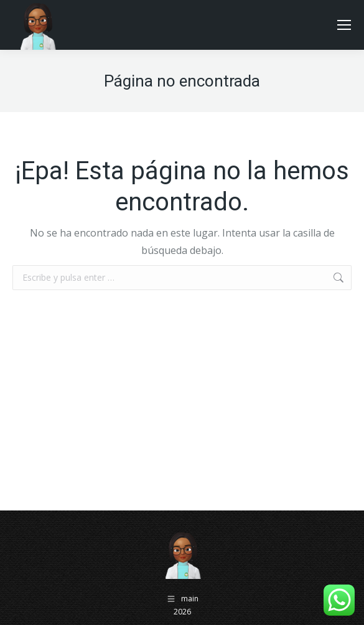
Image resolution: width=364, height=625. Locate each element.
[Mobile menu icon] (344, 25)
